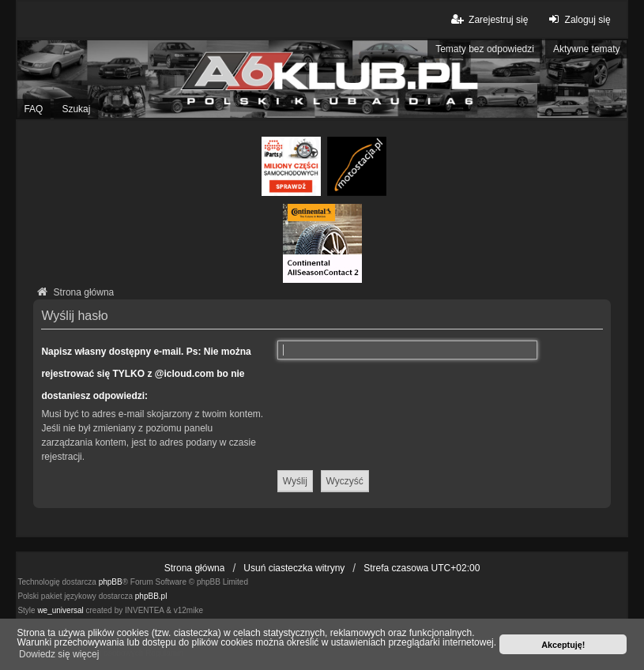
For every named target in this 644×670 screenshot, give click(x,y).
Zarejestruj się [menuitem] (489, 19)
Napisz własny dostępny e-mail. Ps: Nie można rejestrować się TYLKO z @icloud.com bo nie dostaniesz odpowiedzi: (146, 374)
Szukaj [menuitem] (76, 109)
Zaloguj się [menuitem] (577, 19)
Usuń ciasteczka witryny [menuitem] (294, 568)
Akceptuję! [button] (563, 645)
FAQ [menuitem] (33, 109)
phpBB (111, 582)
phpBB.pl (151, 596)
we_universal (60, 610)
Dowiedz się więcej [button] (59, 654)
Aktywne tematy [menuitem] (587, 49)
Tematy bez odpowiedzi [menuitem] (485, 49)
